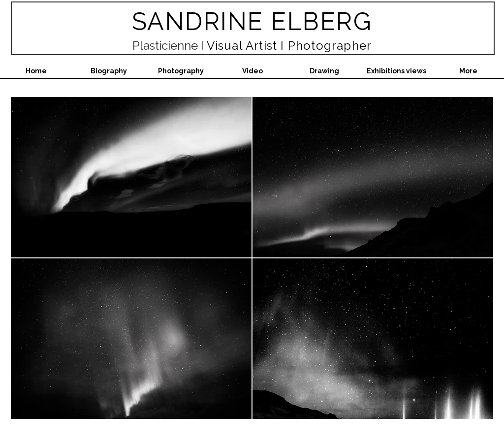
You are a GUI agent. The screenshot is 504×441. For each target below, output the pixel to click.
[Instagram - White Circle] (457, 432)
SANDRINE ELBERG (252, 21)
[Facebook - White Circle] (482, 432)
